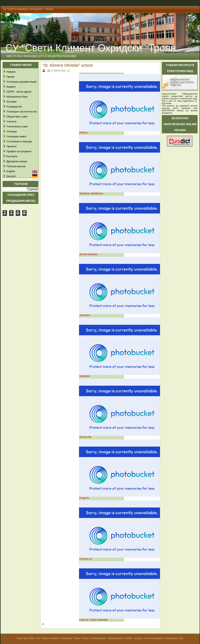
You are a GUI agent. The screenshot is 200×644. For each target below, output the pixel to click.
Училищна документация (22, 82)
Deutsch (11, 176)
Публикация (98, 638)
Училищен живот (17, 136)
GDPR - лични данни (19, 92)
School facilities (89, 254)
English (11, 171)
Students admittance (91, 193)
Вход (86, 638)
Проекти (12, 146)
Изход (138, 638)
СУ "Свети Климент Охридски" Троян (59, 638)
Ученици (12, 131)
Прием (11, 77)
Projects (84, 498)
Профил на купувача (19, 151)
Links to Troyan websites (94, 620)
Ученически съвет (17, 126)
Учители (12, 121)
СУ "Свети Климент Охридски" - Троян (29, 9)
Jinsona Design (153, 638)
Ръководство (14, 107)
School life (86, 437)
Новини (11, 72)
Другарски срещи (17, 161)
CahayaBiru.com (174, 638)
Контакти (12, 156)
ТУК (164, 106)
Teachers (85, 315)
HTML (129, 638)
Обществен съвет (17, 117)
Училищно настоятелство (22, 112)
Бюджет (11, 87)
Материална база (17, 97)
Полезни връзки (16, 166)
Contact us (86, 559)
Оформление (116, 638)
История (12, 102)
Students (85, 376)
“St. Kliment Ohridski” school (68, 65)
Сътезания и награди (19, 141)
